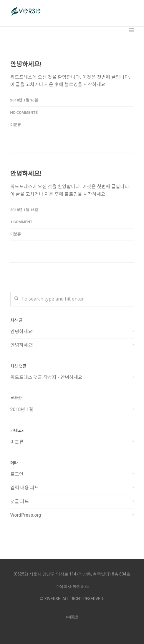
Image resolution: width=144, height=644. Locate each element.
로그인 (17, 474)
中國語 (72, 617)
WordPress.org (26, 515)
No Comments (24, 112)
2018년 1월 (22, 409)
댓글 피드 (20, 502)
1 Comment (21, 222)
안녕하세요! (26, 64)
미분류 (16, 125)
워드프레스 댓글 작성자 (34, 377)
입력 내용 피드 (25, 488)
